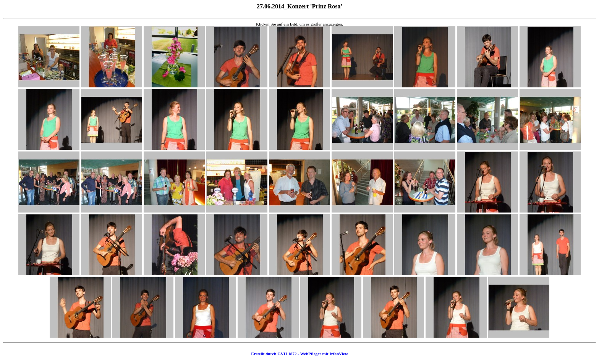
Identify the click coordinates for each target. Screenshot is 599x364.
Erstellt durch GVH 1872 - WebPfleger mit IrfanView (299, 354)
